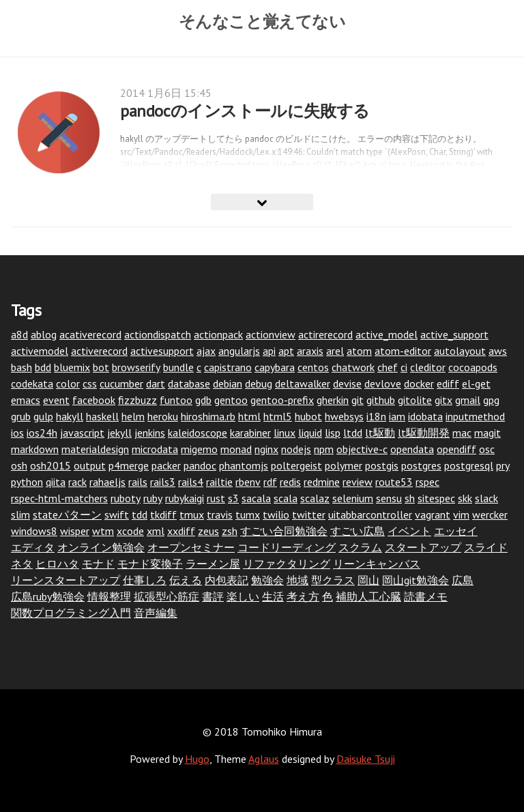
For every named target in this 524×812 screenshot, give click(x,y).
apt (286, 351)
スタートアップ (423, 547)
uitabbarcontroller (370, 514)
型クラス (333, 580)
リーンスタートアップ (65, 580)
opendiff (456, 449)
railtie (219, 482)
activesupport (162, 351)
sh (410, 498)
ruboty (126, 498)
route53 (394, 482)
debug (259, 383)
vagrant (433, 514)
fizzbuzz (137, 400)
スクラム (360, 547)
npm (324, 449)
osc (487, 449)
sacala (256, 498)
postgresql (469, 465)
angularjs (239, 351)
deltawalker (303, 383)
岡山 (368, 580)
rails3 (163, 482)
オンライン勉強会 (101, 547)
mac (462, 433)
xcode (130, 531)
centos (313, 367)
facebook (94, 400)
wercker (490, 514)
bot (101, 367)
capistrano (228, 367)
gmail (468, 400)
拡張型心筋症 (166, 596)
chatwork (353, 367)
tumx (248, 514)
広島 (463, 580)
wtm (103, 531)
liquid (310, 433)
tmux (192, 514)
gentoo (231, 400)
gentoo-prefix (282, 400)
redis (290, 482)
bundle (178, 367)
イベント (409, 531)
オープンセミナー (191, 547)
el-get (476, 383)
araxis (310, 351)
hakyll (70, 416)
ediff (448, 383)
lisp (333, 433)
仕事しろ (145, 580)
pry (503, 465)
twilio (276, 514)
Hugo (197, 759)
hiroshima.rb (208, 416)
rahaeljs (107, 482)
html (249, 416)
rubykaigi (185, 498)
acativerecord (90, 334)
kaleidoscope (198, 433)
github (381, 400)
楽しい (243, 596)
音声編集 (156, 613)
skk (465, 498)
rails (138, 482)
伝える (186, 580)
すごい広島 (358, 531)
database (189, 383)
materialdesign (95, 449)
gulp (43, 416)
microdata (155, 449)
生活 (273, 596)
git (358, 400)
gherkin (333, 400)
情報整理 (109, 596)
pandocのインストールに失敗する (245, 111)
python (27, 482)
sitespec (436, 498)
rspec (427, 482)
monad (236, 449)
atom (359, 351)
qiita (56, 482)
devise (347, 383)
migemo (199, 449)
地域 (297, 580)
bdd (43, 367)
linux (285, 433)
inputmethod (475, 416)
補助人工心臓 (368, 596)
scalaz (315, 498)
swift (117, 514)
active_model (387, 334)
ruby (153, 498)
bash (21, 367)
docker (419, 383)
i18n (376, 416)
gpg (491, 400)
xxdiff (181, 531)
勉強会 (267, 580)
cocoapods (473, 367)
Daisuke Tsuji (366, 759)
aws (498, 351)
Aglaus (264, 759)
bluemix (72, 367)
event (56, 400)
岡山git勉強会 (416, 580)
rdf (270, 482)
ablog (44, 334)
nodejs (296, 449)
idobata (425, 416)
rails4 (191, 482)
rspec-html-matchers (59, 498)
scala (286, 498)
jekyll (119, 433)
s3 (233, 498)
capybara (275, 367)
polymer (344, 465)
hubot (308, 416)
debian (228, 383)
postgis (382, 465)
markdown (35, 449)
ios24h (42, 433)
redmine (322, 482)
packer (166, 465)
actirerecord (325, 334)
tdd (140, 514)
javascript (82, 433)
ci (404, 367)
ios (17, 433)
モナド (98, 564)
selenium (353, 498)
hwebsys (344, 416)
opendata (412, 449)
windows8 (34, 531)
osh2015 (50, 465)
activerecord (99, 351)
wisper (75, 531)
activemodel (40, 351)
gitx (443, 400)
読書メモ (426, 596)
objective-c (362, 449)
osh (19, 465)
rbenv (248, 482)
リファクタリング (287, 564)
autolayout (460, 351)
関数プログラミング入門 (71, 613)
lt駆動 (380, 433)
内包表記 (227, 580)
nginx (266, 449)
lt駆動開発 (424, 433)
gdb (203, 400)
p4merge (129, 465)
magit (487, 433)
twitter (309, 514)
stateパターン (67, 514)
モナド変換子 (150, 564)
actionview (271, 334)
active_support (454, 334)
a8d (19, 334)
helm (133, 416)
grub (21, 416)
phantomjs (244, 465)
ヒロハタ (57, 564)
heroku (163, 416)
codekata (32, 383)
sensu (389, 498)
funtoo (176, 400)
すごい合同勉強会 (284, 531)
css (90, 383)
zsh (230, 531)
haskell (102, 416)
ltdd (353, 433)
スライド (486, 547)
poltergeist (296, 465)
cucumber (121, 383)
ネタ (22, 564)
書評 (213, 596)
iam (397, 416)
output (90, 465)
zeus (208, 531)
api (269, 351)
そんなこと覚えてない (262, 21)
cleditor (428, 367)
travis (220, 514)
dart (156, 383)
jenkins (150, 433)
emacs (26, 400)
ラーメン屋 (213, 564)
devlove (383, 383)
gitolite (415, 400)
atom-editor (403, 351)
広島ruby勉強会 (48, 596)
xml (156, 531)
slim (20, 514)
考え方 (303, 596)
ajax (206, 351)
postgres (421, 465)
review (358, 482)
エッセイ (456, 531)
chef (388, 367)
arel (335, 351)
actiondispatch (158, 334)
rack (77, 482)
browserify (136, 367)
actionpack (218, 334)
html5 (278, 416)
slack (486, 498)
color (68, 383)
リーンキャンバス (377, 564)
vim (461, 514)
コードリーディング (287, 547)
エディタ (33, 547)
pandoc (200, 465)
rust (216, 498)
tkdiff (163, 514)
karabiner (250, 433)
